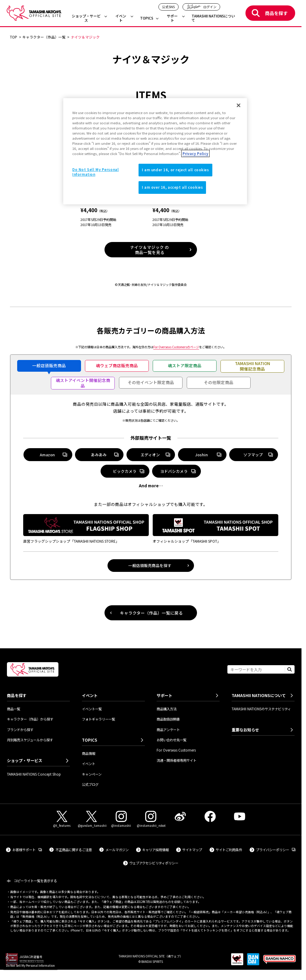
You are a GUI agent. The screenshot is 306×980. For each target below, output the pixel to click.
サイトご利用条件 (229, 850)
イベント (121, 18)
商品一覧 (14, 709)
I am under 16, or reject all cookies (175, 170)
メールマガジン (117, 850)
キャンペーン (92, 774)
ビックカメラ (125, 471)
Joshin (202, 456)
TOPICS (147, 18)
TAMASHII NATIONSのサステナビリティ (261, 709)
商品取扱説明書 (168, 719)
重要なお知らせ (245, 730)
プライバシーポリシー (276, 850)
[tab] (49, 366)
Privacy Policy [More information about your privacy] (195, 154)
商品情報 (89, 753)
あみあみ (99, 456)
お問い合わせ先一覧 (172, 740)
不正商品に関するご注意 (74, 850)
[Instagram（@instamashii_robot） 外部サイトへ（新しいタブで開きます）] (151, 819)
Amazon (48, 456)
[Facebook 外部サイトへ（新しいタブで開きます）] (210, 816)
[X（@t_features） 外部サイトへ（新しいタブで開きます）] (62, 819)
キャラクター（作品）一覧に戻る (151, 613)
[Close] (239, 105)
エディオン (151, 456)
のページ (176, 347)
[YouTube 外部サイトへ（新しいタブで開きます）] (240, 816)
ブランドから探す (20, 730)
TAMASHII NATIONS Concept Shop (34, 774)
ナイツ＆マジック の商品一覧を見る (150, 250)
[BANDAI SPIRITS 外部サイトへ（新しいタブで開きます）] (253, 961)
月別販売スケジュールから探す (30, 740)
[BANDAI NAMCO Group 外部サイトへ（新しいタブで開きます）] (279, 961)
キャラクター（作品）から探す (30, 719)
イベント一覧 (92, 709)
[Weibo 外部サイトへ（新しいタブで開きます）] (180, 816)
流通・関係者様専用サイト (176, 760)
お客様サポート (27, 850)
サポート (172, 18)
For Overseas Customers (176, 750)
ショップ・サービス (86, 18)
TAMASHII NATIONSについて (213, 18)
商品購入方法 (167, 709)
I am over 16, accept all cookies (172, 187)
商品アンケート (168, 730)
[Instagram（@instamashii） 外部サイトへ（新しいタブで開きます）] (121, 819)
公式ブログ (90, 784)
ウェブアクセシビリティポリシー (154, 863)
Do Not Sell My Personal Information (30, 965)
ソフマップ (254, 456)
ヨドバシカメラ (176, 472)
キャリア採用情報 (155, 850)
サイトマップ (192, 850)
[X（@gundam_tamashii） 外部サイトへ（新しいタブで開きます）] (92, 819)
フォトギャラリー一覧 (98, 719)
